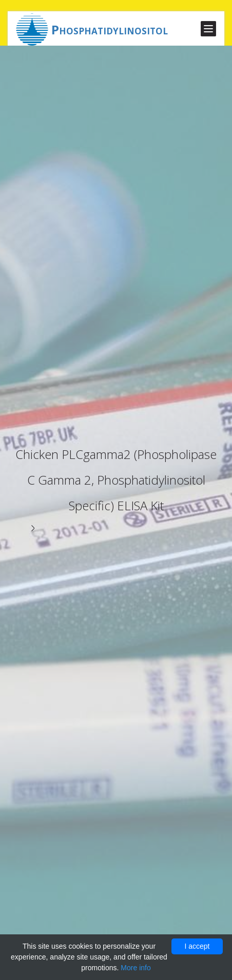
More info (136, 968)
